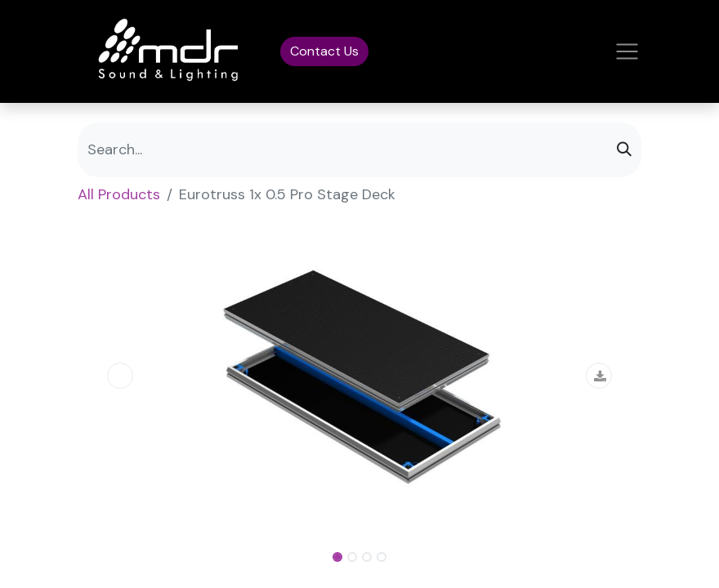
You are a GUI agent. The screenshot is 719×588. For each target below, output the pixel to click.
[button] (120, 376)
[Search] (624, 150)
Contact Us (324, 51)
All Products (119, 194)
